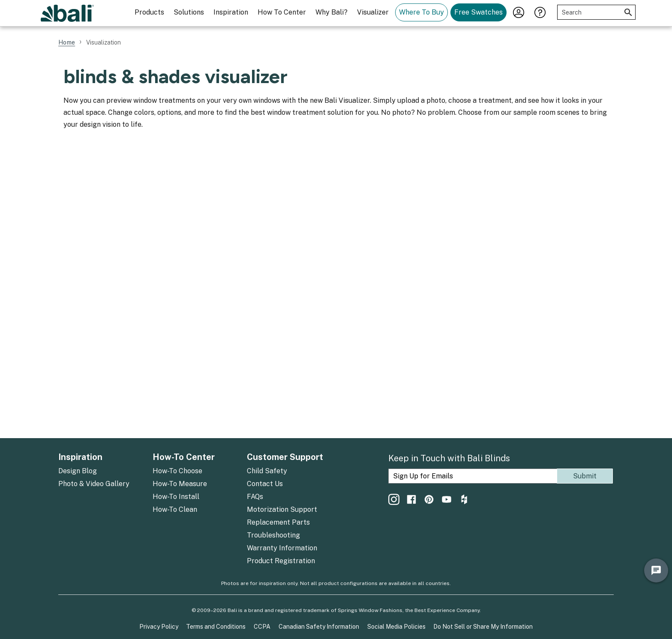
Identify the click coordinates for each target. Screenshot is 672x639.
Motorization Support (282, 509)
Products (149, 12)
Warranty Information (282, 548)
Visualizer (373, 12)
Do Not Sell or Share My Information (483, 627)
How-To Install (176, 497)
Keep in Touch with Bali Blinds (449, 458)
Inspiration (231, 12)
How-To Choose (177, 471)
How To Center (282, 12)
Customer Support (285, 457)
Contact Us (265, 484)
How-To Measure (180, 484)
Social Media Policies (396, 627)
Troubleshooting (273, 535)
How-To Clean (175, 509)
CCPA (262, 627)
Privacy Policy (159, 627)
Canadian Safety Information (319, 627)
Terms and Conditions (216, 627)
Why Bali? (331, 12)
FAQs (255, 497)
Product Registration (281, 561)
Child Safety (267, 471)
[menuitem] (149, 13)
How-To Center (184, 457)
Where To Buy (421, 12)
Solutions (189, 12)
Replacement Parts (278, 522)
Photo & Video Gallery (94, 484)
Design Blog (78, 471)
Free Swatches (478, 12)
